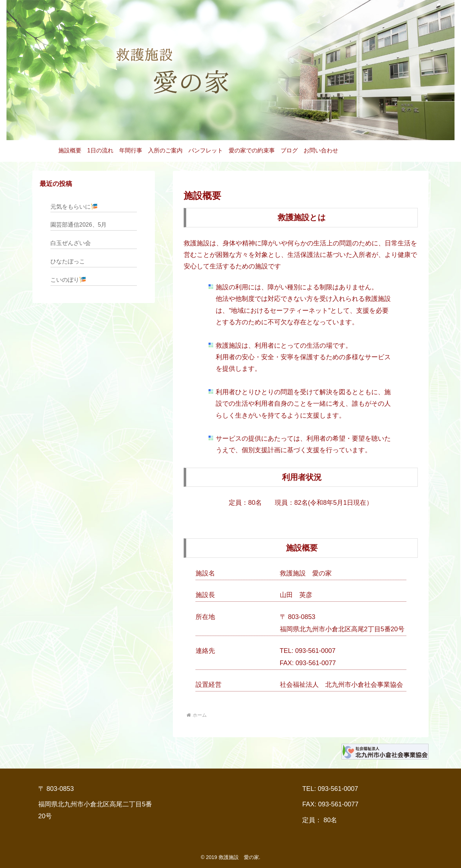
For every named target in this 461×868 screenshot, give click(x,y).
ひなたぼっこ (68, 261)
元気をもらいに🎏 (74, 207)
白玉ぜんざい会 (71, 243)
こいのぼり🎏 (68, 280)
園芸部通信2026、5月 (79, 225)
